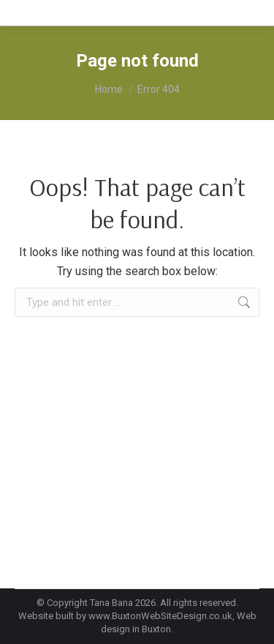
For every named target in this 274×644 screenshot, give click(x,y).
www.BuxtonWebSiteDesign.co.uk (160, 616)
